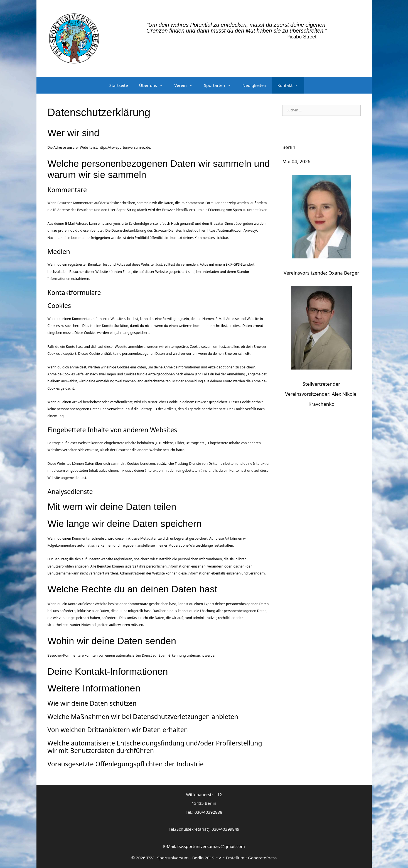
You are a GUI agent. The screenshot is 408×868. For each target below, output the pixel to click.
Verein (186, 85)
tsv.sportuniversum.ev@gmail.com (211, 846)
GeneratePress (262, 858)
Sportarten (220, 85)
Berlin (289, 147)
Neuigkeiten (254, 85)
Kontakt (291, 85)
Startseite (119, 85)
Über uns (154, 85)
